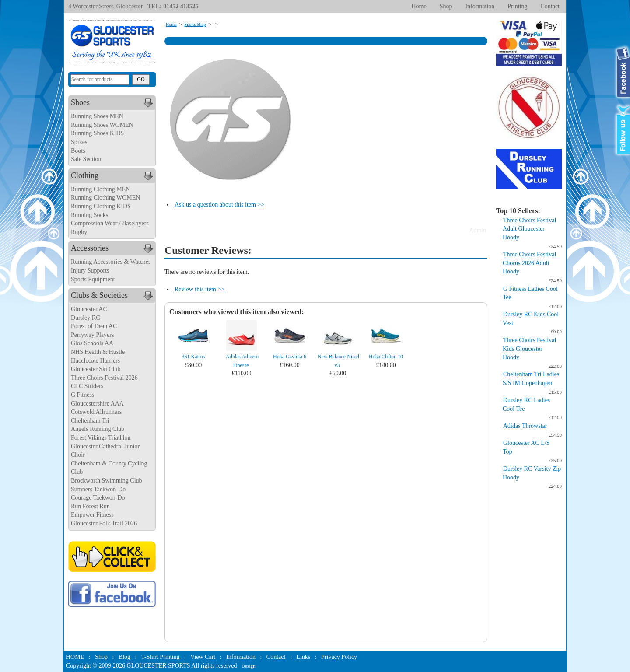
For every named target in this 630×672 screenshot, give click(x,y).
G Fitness (82, 395)
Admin (478, 230)
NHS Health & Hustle (98, 352)
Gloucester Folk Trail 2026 (104, 523)
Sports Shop (195, 24)
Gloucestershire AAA (97, 404)
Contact (550, 6)
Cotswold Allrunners (96, 412)
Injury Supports (90, 271)
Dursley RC (86, 318)
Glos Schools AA (92, 343)
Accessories (113, 248)
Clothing (113, 176)
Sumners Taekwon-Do (98, 489)
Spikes (79, 142)
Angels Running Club (98, 429)
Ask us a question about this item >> (219, 205)
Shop (446, 6)
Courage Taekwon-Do (98, 498)
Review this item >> (199, 289)
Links (303, 657)
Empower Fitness (92, 515)
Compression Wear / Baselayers (110, 223)
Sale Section (86, 159)
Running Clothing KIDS (101, 206)
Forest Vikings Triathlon (101, 438)
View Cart (203, 657)
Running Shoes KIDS (97, 133)
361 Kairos (194, 357)
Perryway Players (92, 335)
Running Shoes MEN (97, 116)
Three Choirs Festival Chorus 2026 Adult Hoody (529, 263)
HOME (75, 657)
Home (419, 6)
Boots (78, 151)
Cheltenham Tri (90, 421)
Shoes (113, 103)
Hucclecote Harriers (95, 361)
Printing (517, 6)
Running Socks (89, 215)
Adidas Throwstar (525, 426)
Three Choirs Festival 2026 (104, 378)
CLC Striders (87, 386)
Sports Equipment (93, 279)
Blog (124, 657)
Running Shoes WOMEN (102, 125)
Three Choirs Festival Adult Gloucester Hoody (529, 229)
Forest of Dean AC (94, 326)
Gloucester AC (89, 309)
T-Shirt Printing (161, 657)
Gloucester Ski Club (96, 369)
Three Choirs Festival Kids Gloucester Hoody (529, 349)
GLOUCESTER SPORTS (159, 666)
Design (248, 666)
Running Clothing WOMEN (105, 198)
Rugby (79, 232)
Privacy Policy (339, 657)
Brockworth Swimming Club (107, 481)
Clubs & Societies (113, 296)
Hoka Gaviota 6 (290, 357)
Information (480, 6)
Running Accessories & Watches (111, 262)
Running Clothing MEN (100, 189)
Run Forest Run (90, 506)
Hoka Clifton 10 (386, 357)
